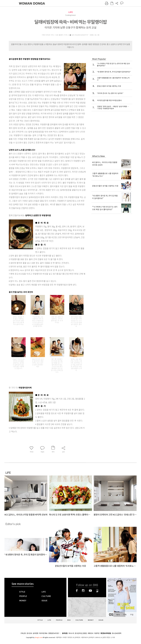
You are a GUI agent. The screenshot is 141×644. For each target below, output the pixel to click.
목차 (118, 615)
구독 (125, 615)
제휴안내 (90, 633)
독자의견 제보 (43, 633)
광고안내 (29, 633)
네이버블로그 (97, 591)
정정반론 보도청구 (54, 633)
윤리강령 (36, 633)
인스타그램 (83, 591)
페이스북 (77, 591)
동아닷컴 (65, 633)
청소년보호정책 (117, 633)
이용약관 (97, 633)
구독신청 (23, 633)
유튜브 (90, 591)
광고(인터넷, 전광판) (81, 633)
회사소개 (71, 633)
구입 (132, 615)
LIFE (71, 12)
